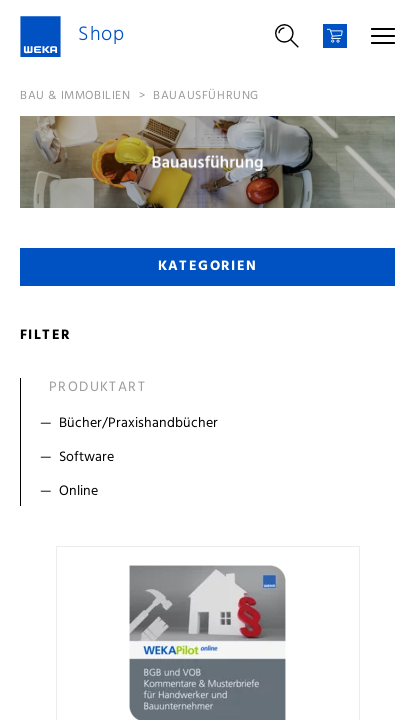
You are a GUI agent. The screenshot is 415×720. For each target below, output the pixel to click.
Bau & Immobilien (75, 96)
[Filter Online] (212, 492)
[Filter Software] (212, 458)
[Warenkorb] (335, 36)
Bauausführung (206, 96)
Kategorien (208, 266)
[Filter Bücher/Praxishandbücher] (212, 424)
